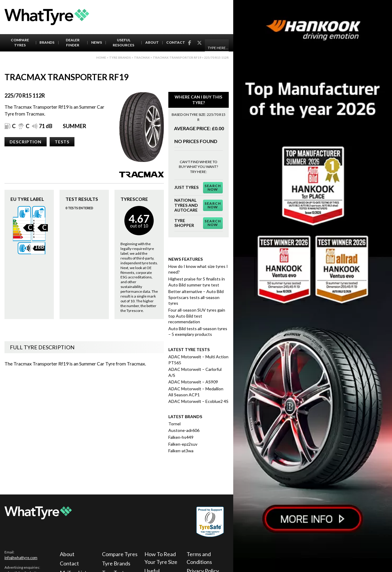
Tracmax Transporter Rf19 (177, 57)
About (152, 42)
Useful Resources (123, 43)
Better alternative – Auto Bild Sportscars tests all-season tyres (196, 297)
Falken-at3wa (181, 451)
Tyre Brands (116, 563)
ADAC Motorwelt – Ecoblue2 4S (198, 401)
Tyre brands (120, 57)
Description (26, 142)
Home (101, 57)
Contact (176, 42)
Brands (47, 42)
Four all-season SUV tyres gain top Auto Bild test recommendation (197, 316)
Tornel (174, 424)
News (97, 42)
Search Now (213, 188)
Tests (62, 142)
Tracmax (142, 57)
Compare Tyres (20, 43)
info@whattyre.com (21, 558)
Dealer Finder (73, 43)
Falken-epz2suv (183, 444)
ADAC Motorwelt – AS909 (193, 382)
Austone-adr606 (184, 430)
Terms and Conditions (199, 558)
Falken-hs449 (181, 437)
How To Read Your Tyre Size (161, 558)
